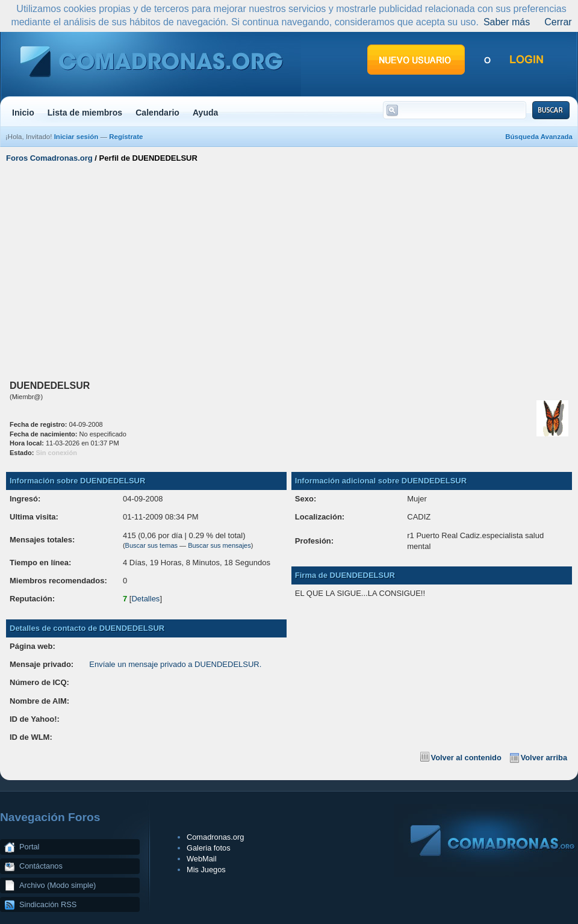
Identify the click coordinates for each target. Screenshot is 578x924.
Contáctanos (41, 866)
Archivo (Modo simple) (57, 885)
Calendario (157, 113)
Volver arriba (544, 758)
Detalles (145, 599)
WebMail (202, 859)
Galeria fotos (209, 848)
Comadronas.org (215, 837)
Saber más (507, 22)
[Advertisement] (289, 270)
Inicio (23, 113)
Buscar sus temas (151, 545)
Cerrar (558, 22)
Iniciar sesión (76, 137)
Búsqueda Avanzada (539, 137)
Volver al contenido (466, 758)
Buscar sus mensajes (219, 545)
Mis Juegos (206, 870)
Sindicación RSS (48, 904)
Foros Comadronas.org (49, 158)
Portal (29, 847)
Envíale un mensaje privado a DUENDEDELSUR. (175, 664)
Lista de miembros (85, 113)
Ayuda (206, 113)
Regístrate (126, 137)
